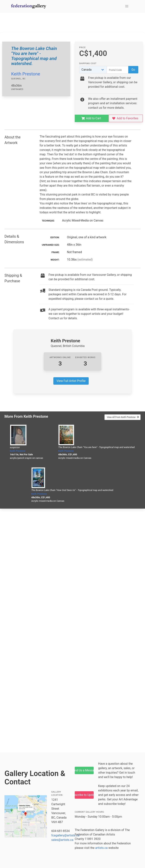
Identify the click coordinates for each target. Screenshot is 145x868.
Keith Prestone (26, 74)
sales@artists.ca (62, 840)
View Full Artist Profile (71, 381)
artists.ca (101, 848)
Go (133, 70)
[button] (127, 6)
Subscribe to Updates (84, 795)
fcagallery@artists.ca (65, 835)
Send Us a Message (84, 770)
